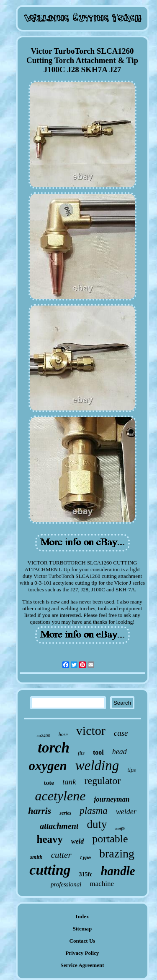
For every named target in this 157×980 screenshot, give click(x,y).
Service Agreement (82, 965)
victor (91, 730)
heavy (50, 839)
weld (77, 841)
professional (66, 884)
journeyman (112, 799)
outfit (120, 829)
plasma (93, 811)
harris (40, 811)
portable (110, 839)
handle (118, 871)
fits (81, 753)
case (121, 733)
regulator (103, 781)
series (65, 813)
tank (69, 782)
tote (49, 783)
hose (63, 734)
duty (97, 824)
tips (131, 770)
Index (82, 916)
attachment (59, 826)
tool (98, 752)
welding (97, 766)
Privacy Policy (82, 953)
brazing (117, 853)
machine (102, 884)
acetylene (60, 796)
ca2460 (43, 735)
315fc (86, 874)
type (85, 858)
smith (36, 857)
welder (126, 812)
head (120, 752)
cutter (61, 855)
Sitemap (82, 929)
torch (54, 748)
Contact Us (82, 941)
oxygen (48, 766)
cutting (50, 870)
